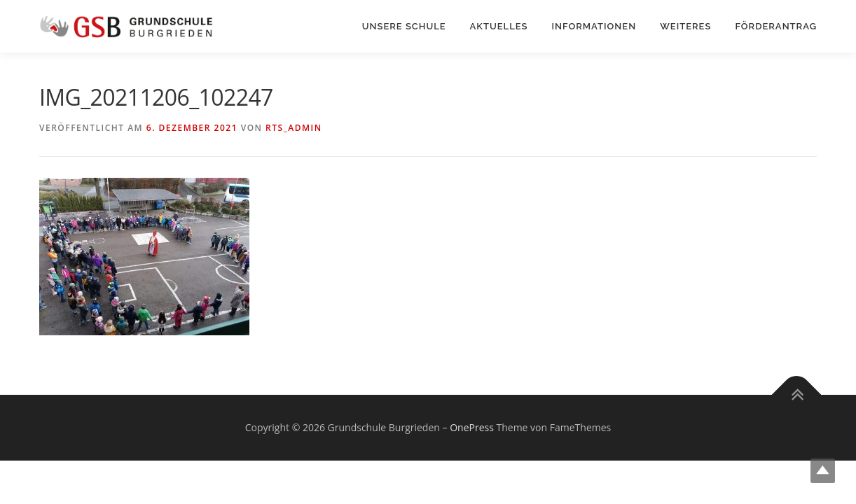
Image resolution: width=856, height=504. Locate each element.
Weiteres (685, 26)
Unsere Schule (404, 26)
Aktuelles (499, 26)
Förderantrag (776, 26)
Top (823, 471)
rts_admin (294, 128)
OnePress (472, 427)
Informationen (594, 26)
